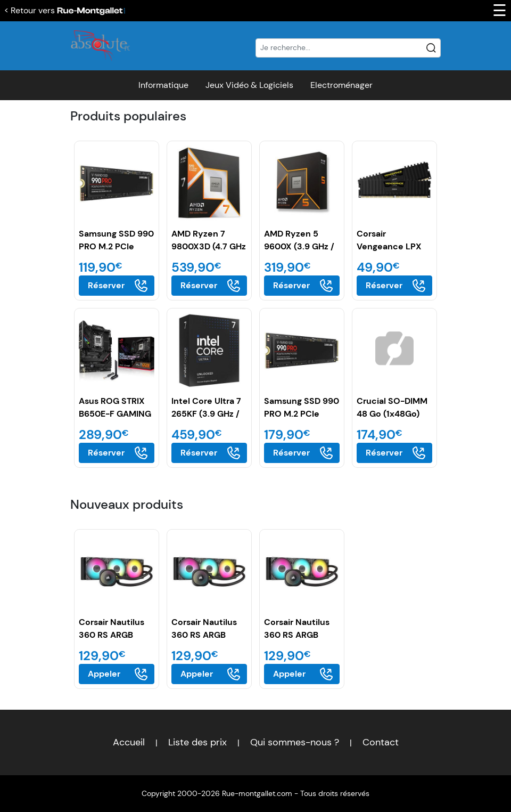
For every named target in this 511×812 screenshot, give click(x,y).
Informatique (163, 85)
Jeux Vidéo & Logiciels (249, 85)
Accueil (129, 742)
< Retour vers (65, 10)
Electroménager (341, 85)
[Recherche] (348, 48)
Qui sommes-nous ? (295, 742)
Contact (381, 742)
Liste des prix (197, 742)
